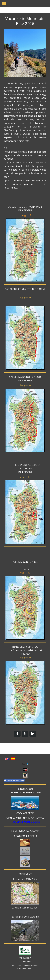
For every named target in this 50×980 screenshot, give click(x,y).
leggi (24, 215)
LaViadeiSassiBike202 (24, 908)
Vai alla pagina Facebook (14, 780)
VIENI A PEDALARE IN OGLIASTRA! (25, 818)
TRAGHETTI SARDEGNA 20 (24, 792)
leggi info (25, 298)
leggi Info (25, 657)
